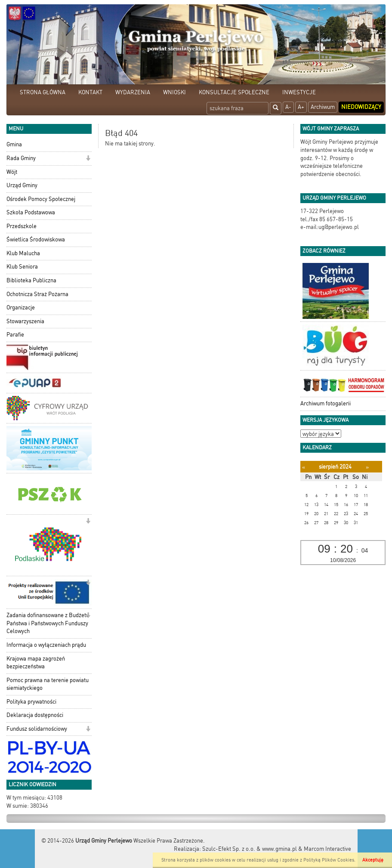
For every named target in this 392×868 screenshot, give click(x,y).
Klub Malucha (23, 253)
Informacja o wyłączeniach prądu (46, 645)
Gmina (14, 144)
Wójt (12, 172)
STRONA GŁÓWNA (43, 92)
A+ (301, 107)
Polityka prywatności (31, 702)
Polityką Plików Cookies (329, 860)
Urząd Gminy (22, 185)
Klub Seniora (22, 267)
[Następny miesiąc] (367, 467)
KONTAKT (90, 92)
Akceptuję (373, 860)
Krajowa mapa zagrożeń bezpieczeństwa (36, 663)
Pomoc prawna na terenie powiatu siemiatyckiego (48, 684)
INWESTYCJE (299, 92)
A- (288, 107)
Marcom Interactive (327, 849)
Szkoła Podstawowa (31, 212)
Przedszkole (22, 226)
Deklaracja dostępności (35, 715)
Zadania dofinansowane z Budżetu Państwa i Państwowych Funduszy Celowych (48, 623)
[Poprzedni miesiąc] (304, 467)
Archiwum (323, 107)
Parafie (15, 335)
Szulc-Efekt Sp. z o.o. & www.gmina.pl (250, 849)
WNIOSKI (174, 92)
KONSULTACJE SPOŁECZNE (234, 92)
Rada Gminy (21, 158)
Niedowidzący (361, 107)
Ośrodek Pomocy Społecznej (41, 199)
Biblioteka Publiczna (31, 280)
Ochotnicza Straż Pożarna (37, 294)
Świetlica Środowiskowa (36, 239)
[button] (88, 159)
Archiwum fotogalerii (326, 403)
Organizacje (21, 307)
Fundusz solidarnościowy (37, 729)
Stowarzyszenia (25, 321)
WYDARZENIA (133, 92)
